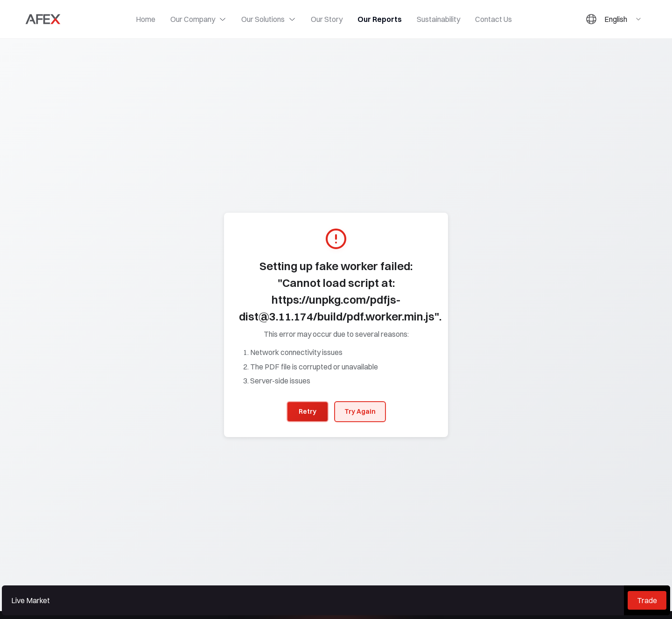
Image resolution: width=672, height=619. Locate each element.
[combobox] (623, 19)
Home (146, 19)
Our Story (327, 19)
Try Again (360, 411)
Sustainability (438, 19)
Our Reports (380, 19)
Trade (647, 600)
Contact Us (493, 19)
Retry (308, 411)
